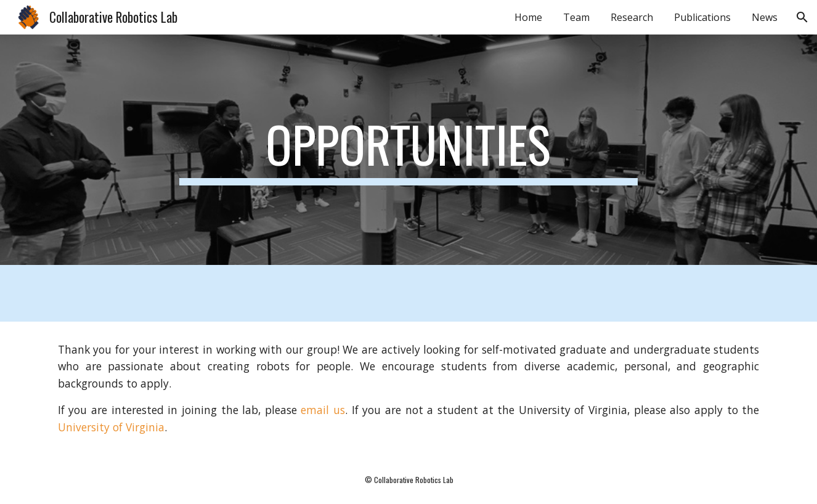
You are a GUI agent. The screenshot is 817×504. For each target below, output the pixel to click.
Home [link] (528, 17)
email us (323, 410)
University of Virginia (111, 427)
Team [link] (576, 17)
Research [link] (632, 17)
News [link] (765, 17)
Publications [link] (702, 17)
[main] (408, 150)
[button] (802, 17)
